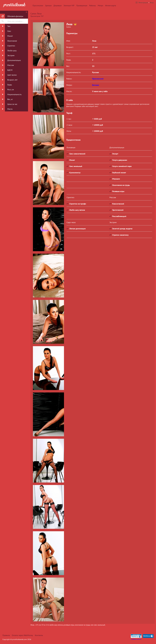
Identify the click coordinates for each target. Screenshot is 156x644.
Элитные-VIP (69, 5)
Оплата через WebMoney (22, 635)
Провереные (82, 5)
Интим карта (111, 5)
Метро (100, 5)
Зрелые (48, 5)
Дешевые (58, 5)
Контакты (39, 635)
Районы (93, 5)
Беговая (96, 85)
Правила (6, 635)
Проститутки (38, 5)
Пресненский (98, 79)
